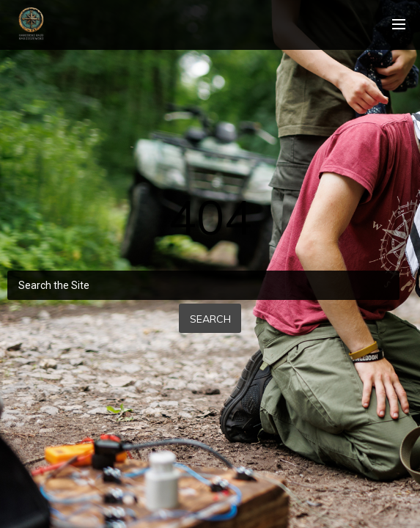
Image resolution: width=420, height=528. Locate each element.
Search (210, 319)
